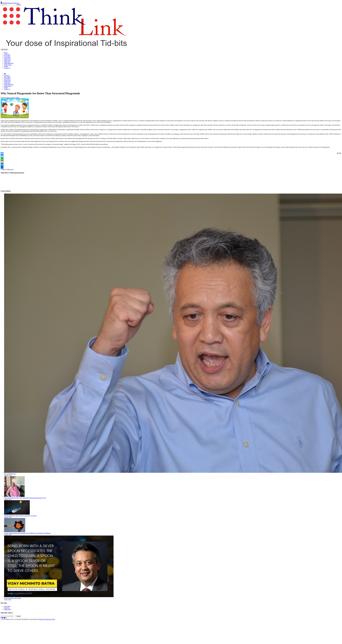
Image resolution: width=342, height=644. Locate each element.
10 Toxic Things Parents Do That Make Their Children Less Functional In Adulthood (27, 533)
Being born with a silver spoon (13, 598)
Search (19, 5)
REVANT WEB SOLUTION (47, 619)
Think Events (8, 65)
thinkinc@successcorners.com (11, 3)
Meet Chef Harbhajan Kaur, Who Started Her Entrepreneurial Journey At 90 (25, 498)
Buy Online (7, 56)
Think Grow (7, 59)
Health (6, 66)
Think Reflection (9, 63)
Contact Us (7, 68)
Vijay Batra (7, 57)
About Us (7, 54)
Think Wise (7, 62)
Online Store (8, 609)
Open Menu (4, 50)
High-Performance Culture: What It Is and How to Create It (20, 516)
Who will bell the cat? (10, 474)
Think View (7, 60)
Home (6, 53)
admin (18, 98)
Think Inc (7, 608)
